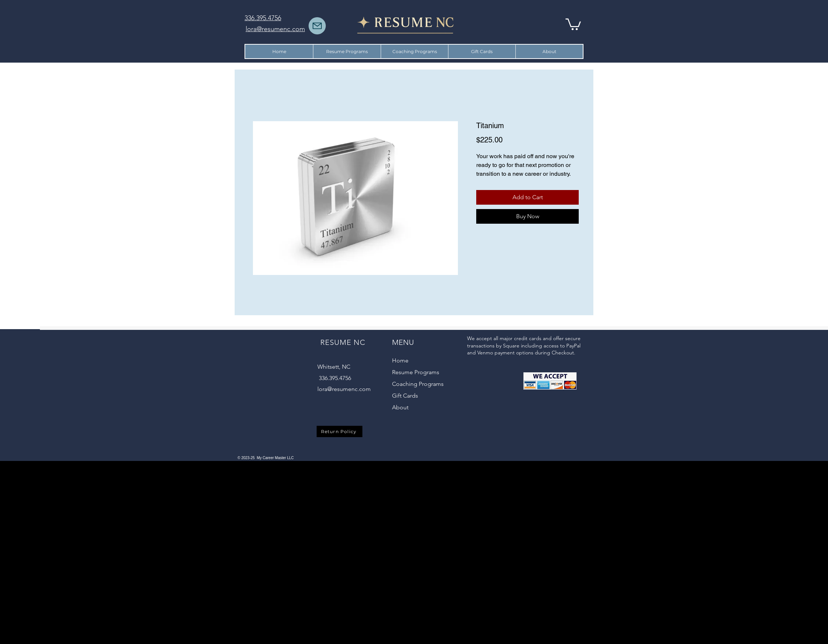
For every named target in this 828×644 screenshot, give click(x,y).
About (400, 407)
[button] (573, 24)
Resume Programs (416, 372)
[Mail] (317, 26)
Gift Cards (405, 396)
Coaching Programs (418, 384)
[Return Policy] (340, 431)
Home (400, 360)
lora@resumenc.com (344, 389)
